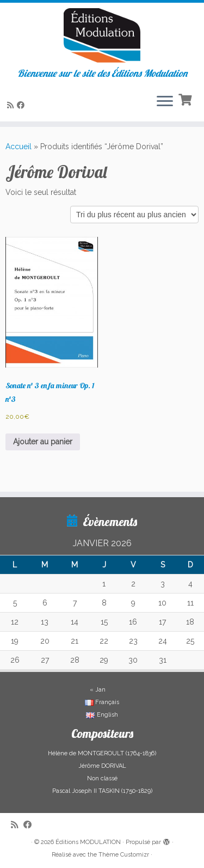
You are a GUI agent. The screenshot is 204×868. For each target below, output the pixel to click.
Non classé (102, 778)
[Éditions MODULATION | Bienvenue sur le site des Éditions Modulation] (102, 35)
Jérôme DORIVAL (102, 766)
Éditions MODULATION (88, 842)
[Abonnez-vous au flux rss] (12, 105)
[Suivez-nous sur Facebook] (22, 105)
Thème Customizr (124, 855)
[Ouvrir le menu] (165, 102)
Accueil (18, 146)
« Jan (98, 690)
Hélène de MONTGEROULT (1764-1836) (102, 753)
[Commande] (134, 215)
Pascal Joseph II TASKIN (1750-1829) (102, 791)
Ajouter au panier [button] (43, 442)
